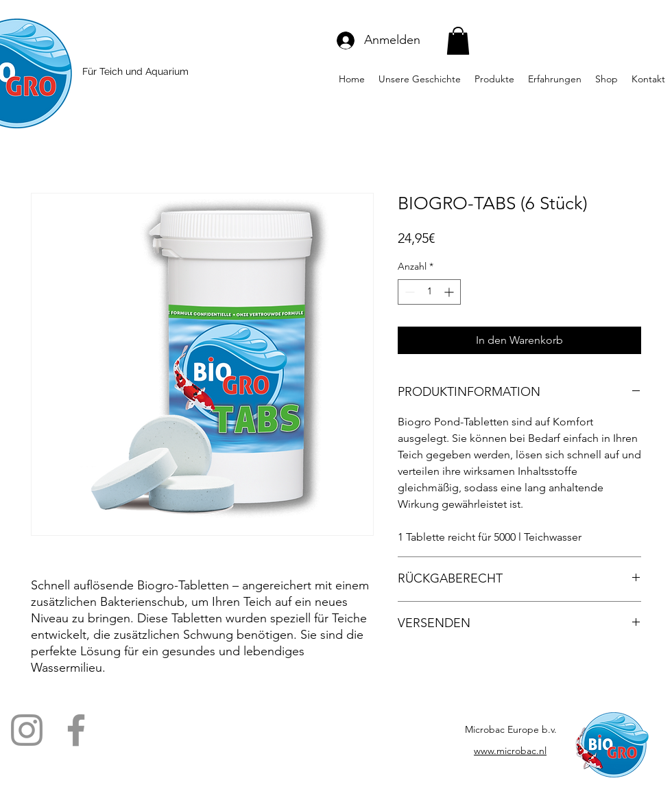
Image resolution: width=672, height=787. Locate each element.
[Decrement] (408, 292)
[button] (458, 41)
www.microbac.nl (510, 751)
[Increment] (450, 292)
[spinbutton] (429, 292)
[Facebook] (76, 730)
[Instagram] (27, 730)
